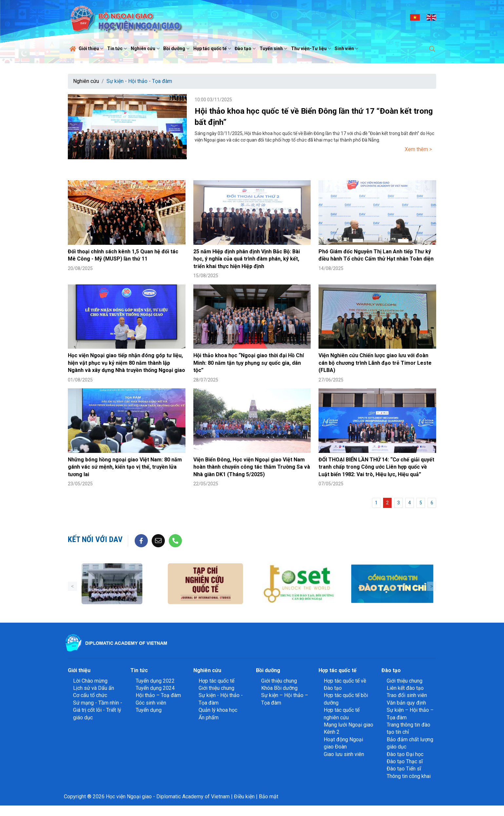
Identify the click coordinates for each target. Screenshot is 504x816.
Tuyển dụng (149, 710)
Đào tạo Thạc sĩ (405, 761)
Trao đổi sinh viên (407, 695)
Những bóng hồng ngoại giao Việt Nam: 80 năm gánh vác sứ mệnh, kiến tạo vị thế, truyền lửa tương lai (125, 467)
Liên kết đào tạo (405, 688)
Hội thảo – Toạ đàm (158, 695)
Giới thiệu (92, 49)
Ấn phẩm (209, 718)
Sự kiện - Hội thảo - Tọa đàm (139, 81)
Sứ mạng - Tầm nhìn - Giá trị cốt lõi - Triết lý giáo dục (98, 710)
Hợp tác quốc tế (213, 49)
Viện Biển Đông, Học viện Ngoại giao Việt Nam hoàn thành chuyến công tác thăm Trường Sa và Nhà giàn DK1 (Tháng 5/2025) (252, 467)
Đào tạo (246, 49)
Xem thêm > (418, 149)
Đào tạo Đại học (405, 754)
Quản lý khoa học (218, 710)
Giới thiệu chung (216, 688)
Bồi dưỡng (177, 49)
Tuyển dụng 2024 (155, 688)
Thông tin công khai (409, 776)
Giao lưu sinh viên (344, 754)
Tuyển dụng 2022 (155, 681)
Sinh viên (347, 49)
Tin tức (118, 49)
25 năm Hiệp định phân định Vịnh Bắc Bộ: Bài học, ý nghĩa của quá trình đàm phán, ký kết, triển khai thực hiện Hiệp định (247, 259)
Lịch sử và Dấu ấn (94, 688)
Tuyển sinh (274, 49)
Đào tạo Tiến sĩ (404, 769)
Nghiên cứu (146, 49)
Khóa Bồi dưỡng (279, 688)
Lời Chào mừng (90, 681)
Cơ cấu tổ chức (90, 695)
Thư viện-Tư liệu (312, 49)
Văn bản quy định (406, 703)
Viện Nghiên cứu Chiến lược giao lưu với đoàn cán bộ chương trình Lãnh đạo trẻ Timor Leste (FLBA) (375, 363)
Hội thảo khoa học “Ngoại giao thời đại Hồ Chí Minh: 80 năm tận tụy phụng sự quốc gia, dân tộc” (249, 363)
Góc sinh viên (151, 703)
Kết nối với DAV (95, 539)
